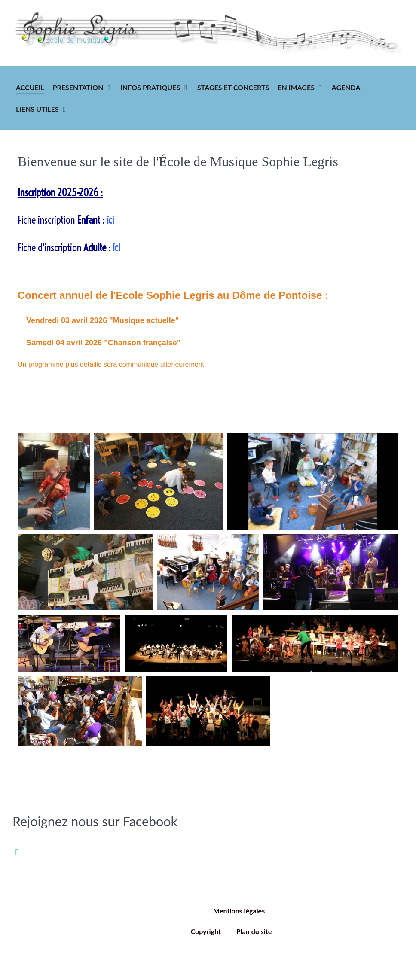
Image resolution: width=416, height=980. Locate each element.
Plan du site (254, 931)
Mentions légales (239, 911)
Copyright (206, 931)
